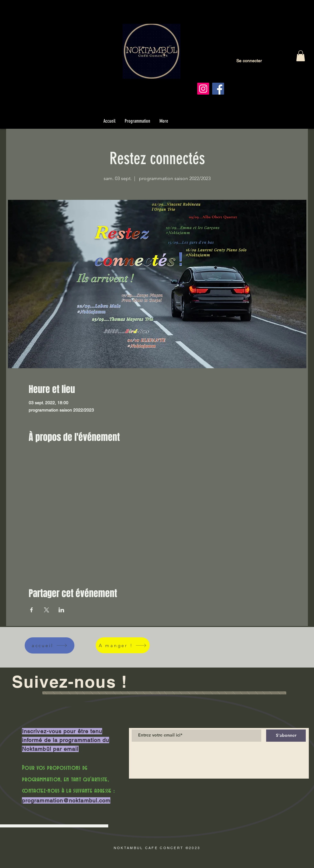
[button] (301, 56)
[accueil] (50, 645)
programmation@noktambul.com (66, 800)
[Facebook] (218, 89)
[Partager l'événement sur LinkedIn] (61, 610)
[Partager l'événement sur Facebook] (32, 610)
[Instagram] (203, 89)
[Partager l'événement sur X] (46, 610)
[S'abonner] (286, 736)
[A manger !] (123, 645)
